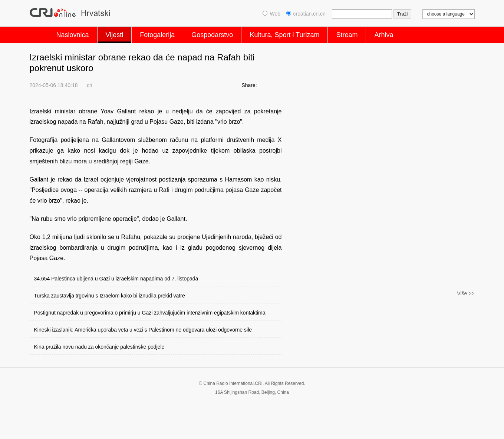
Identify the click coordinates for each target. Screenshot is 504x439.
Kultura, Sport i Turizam (284, 35)
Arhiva (384, 35)
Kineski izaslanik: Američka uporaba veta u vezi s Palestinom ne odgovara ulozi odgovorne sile (143, 330)
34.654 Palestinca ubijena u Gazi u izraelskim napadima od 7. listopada (116, 279)
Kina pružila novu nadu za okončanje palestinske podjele (99, 347)
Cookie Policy (44, 427)
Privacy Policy (85, 427)
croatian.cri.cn (306, 14)
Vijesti (115, 35)
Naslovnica (73, 35)
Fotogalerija (157, 35)
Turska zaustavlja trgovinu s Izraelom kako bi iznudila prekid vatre (110, 296)
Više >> (466, 373)
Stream (347, 35)
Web (271, 14)
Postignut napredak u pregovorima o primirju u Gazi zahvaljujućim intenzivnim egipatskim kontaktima (150, 313)
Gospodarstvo (212, 35)
